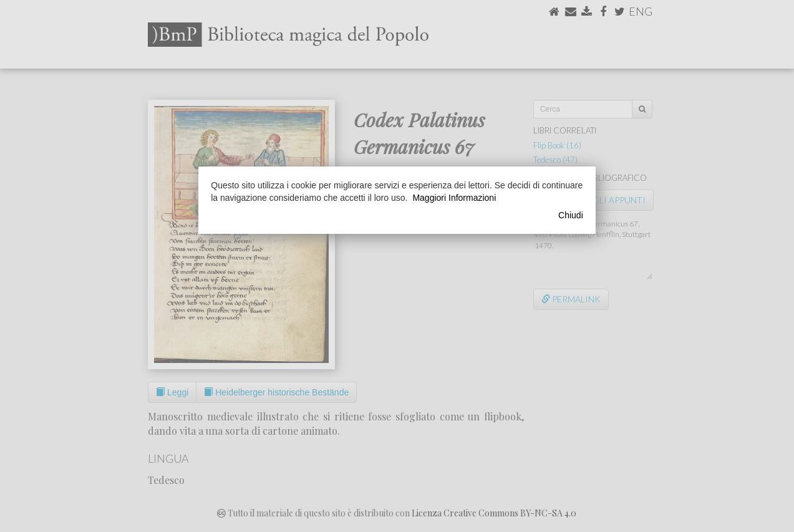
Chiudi (571, 215)
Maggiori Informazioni (454, 198)
